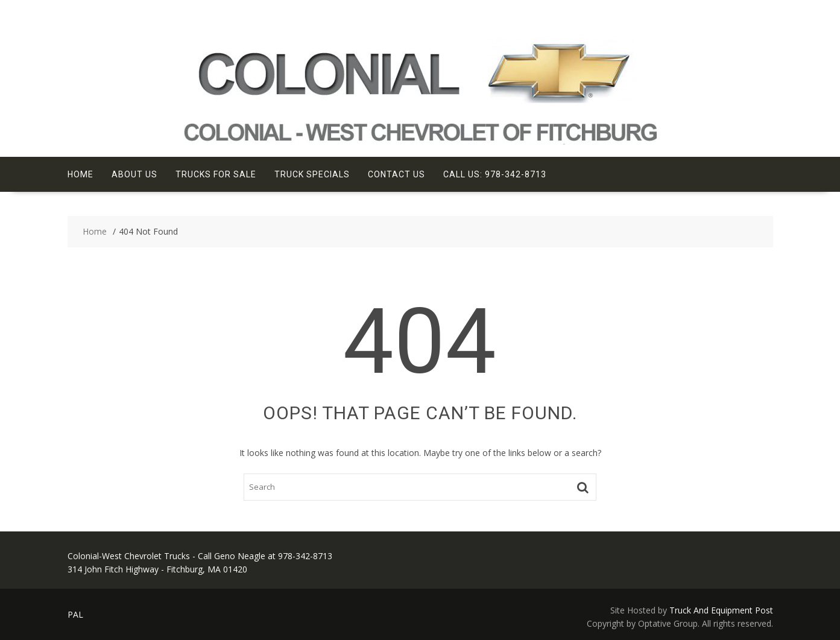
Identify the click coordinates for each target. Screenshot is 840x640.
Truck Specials (312, 174)
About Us (134, 174)
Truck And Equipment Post (721, 610)
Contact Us (396, 174)
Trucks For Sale (216, 174)
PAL (75, 614)
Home (81, 174)
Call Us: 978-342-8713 (495, 174)
